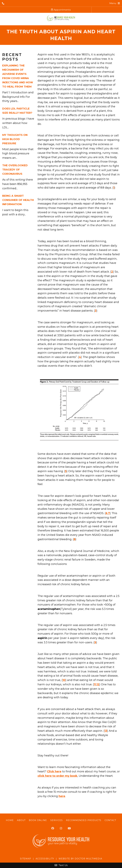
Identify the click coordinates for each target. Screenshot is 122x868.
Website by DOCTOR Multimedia (80, 859)
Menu (113, 3)
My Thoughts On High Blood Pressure (15, 139)
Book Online (38, 820)
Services (56, 820)
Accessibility (45, 859)
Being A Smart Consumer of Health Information (18, 200)
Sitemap (26, 859)
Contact (110, 820)
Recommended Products (84, 820)
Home (10, 820)
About (21, 820)
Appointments (61, 10)
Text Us (61, 865)
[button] (79, 409)
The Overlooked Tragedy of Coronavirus (15, 170)
